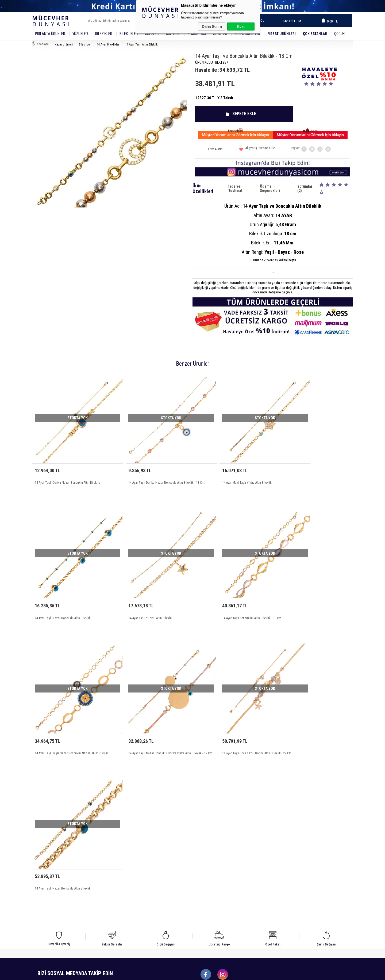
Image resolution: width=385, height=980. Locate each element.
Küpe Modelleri (45, 859)
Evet (241, 27)
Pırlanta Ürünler (50, 34)
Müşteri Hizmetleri (208, 853)
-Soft (168, 973)
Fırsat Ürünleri (282, 34)
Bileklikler (129, 34)
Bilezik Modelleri (46, 853)
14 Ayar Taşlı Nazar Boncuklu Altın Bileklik (305, 470)
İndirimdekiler (205, 846)
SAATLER (220, 34)
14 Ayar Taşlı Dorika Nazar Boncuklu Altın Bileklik (67, 470)
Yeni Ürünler (204, 840)
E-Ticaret (179, 973)
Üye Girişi (282, 840)
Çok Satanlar (315, 34)
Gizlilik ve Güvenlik (128, 859)
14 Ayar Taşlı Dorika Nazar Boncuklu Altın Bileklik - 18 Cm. (151, 473)
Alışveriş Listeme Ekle (257, 150)
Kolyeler (173, 34)
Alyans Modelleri (46, 833)
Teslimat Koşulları (127, 833)
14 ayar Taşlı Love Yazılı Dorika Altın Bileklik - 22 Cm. (70, 715)
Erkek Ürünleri (247, 34)
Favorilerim (290, 21)
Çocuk (339, 34)
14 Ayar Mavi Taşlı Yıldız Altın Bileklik (221, 470)
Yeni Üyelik (283, 833)
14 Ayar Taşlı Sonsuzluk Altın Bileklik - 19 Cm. (145, 592)
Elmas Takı (197, 34)
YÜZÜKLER (80, 34)
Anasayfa (201, 833)
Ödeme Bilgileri (125, 866)
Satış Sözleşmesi (127, 846)
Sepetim (201, 859)
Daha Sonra (212, 27)
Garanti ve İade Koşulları (132, 853)
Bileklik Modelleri (47, 840)
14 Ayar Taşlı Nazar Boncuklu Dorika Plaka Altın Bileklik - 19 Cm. (309, 595)
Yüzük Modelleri (46, 846)
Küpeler (152, 34)
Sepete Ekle (246, 114)
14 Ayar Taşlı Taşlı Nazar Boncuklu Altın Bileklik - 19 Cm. (231, 595)
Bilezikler (104, 34)
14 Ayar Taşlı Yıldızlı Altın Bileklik (57, 592)
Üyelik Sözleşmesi (127, 840)
